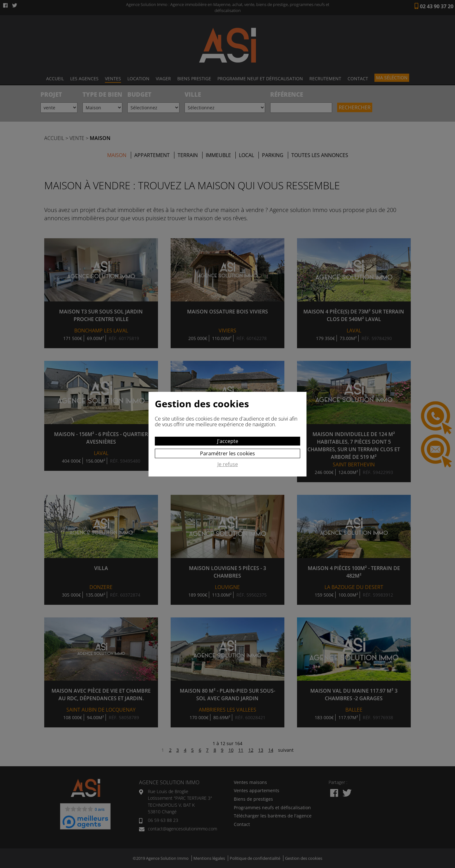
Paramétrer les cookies (227, 453)
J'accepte (228, 441)
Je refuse (228, 464)
